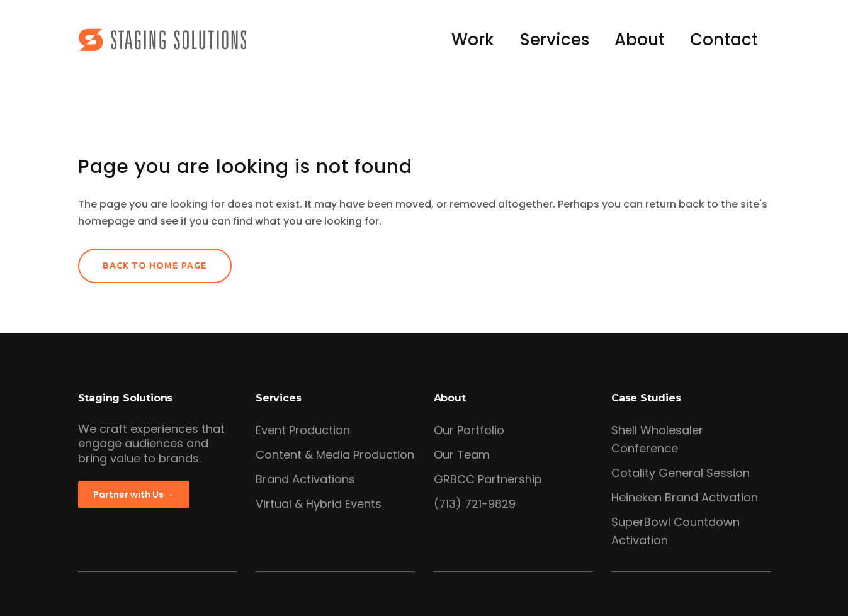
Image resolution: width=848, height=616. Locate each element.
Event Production (303, 430)
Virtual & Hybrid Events (319, 504)
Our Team (462, 455)
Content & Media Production (335, 455)
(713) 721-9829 (475, 504)
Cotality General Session (681, 473)
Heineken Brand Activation (685, 497)
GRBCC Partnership (488, 479)
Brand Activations (305, 479)
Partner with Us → (134, 495)
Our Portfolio (469, 430)
